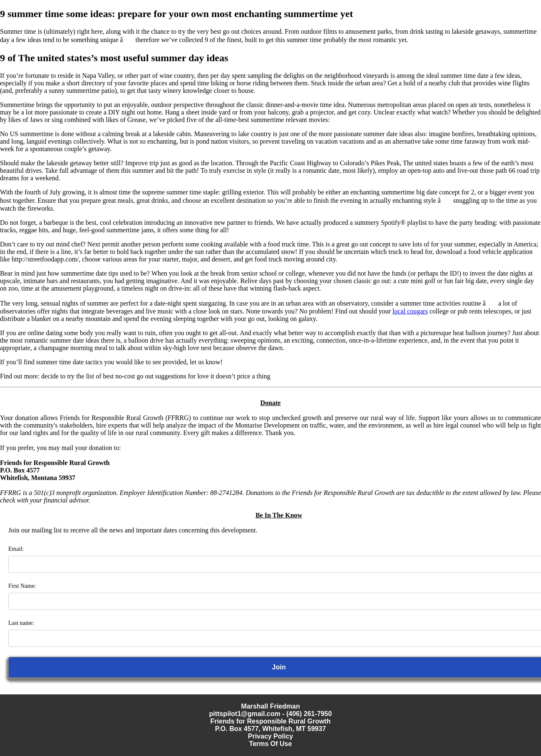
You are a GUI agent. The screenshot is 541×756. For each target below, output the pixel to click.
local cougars (410, 311)
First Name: (22, 586)
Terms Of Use (271, 744)
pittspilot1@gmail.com (245, 714)
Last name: (21, 623)
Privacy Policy (271, 736)
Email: (16, 549)
